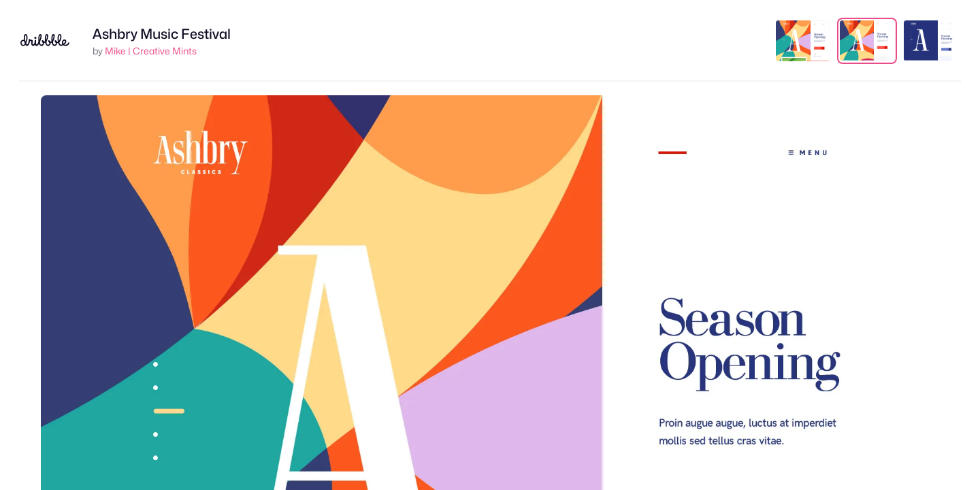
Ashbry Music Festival (162, 34)
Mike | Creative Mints (151, 51)
